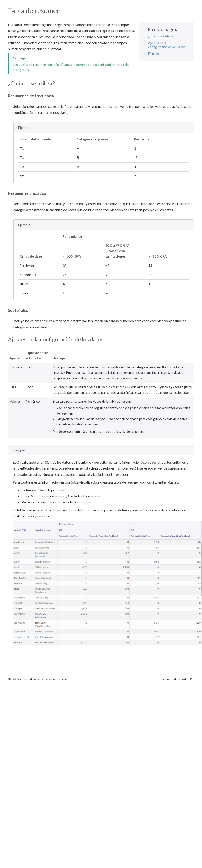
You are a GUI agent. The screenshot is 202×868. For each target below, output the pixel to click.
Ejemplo (154, 54)
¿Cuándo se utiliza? (161, 36)
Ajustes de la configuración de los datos (167, 45)
